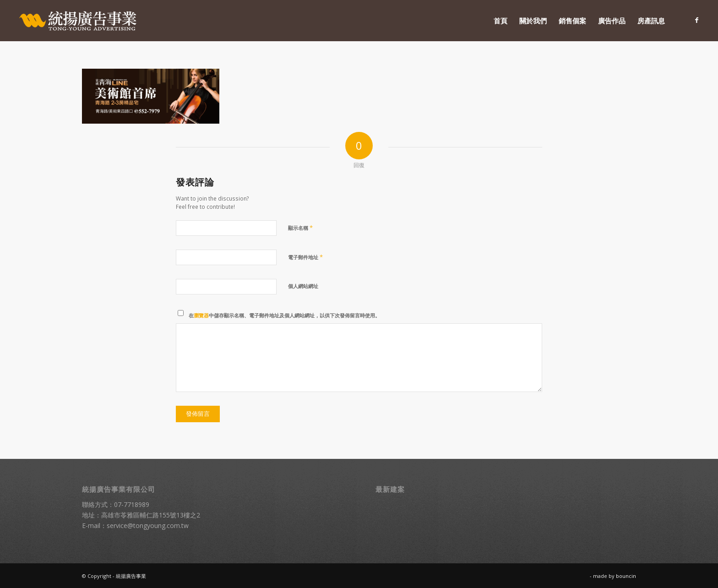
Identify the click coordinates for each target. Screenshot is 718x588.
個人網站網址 (303, 286)
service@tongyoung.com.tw (148, 525)
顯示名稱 (300, 228)
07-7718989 (132, 504)
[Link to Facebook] (697, 20)
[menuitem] (500, 21)
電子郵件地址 (305, 257)
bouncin (626, 576)
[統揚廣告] (78, 21)
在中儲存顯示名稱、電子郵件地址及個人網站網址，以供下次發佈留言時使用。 (284, 315)
